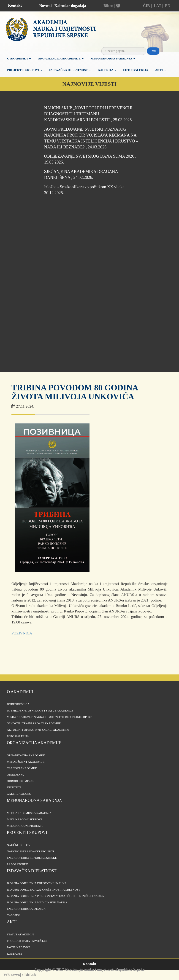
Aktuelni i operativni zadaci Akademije (38, 730)
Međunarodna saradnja (113, 58)
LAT (157, 6)
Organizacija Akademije (61, 58)
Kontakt (15, 5)
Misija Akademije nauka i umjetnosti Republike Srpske (49, 717)
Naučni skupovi (19, 845)
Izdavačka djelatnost (70, 70)
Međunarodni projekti (25, 826)
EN (168, 6)
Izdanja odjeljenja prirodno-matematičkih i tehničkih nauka (55, 896)
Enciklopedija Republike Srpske (32, 858)
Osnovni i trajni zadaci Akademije (34, 723)
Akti (160, 70)
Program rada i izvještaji (27, 941)
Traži (153, 51)
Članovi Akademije (22, 768)
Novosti (46, 6)
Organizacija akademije (34, 743)
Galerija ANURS (19, 794)
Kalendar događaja (70, 6)
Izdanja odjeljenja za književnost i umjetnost (43, 890)
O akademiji (19, 58)
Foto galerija (136, 70)
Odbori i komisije (20, 781)
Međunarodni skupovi (24, 819)
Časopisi (13, 915)
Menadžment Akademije (26, 762)
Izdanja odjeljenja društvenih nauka (37, 883)
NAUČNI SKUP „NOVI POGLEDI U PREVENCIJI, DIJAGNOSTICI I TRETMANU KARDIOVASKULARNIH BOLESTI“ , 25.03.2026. (89, 114)
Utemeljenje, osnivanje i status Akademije (40, 711)
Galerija (107, 70)
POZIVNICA (22, 633)
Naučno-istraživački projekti (30, 851)
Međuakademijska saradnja (29, 813)
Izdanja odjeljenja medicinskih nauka (37, 902)
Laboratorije (17, 864)
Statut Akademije (21, 934)
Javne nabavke (18, 947)
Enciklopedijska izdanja (26, 909)
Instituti (14, 787)
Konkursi (14, 954)
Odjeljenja (15, 775)
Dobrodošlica (18, 704)
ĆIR (146, 6)
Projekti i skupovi (25, 70)
